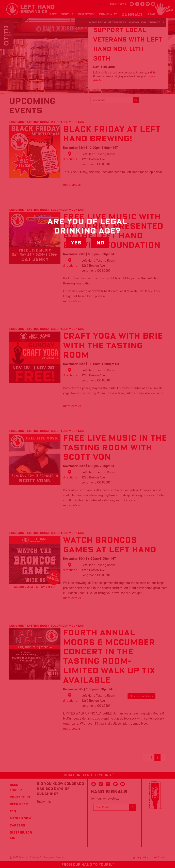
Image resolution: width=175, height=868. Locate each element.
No (100, 243)
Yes (76, 243)
